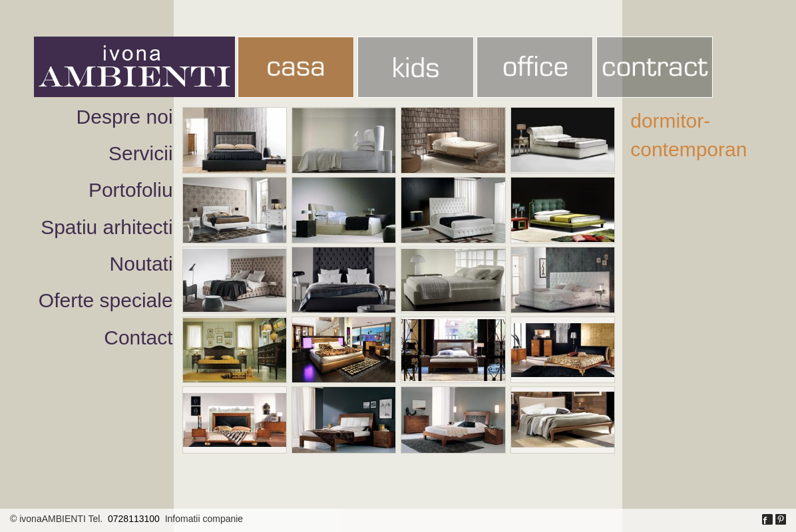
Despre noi (125, 117)
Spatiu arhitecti (106, 227)
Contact (138, 337)
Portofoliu (131, 190)
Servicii (141, 153)
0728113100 (134, 519)
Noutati (141, 264)
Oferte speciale (106, 300)
